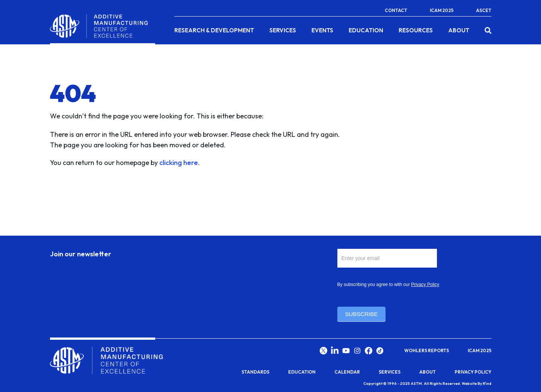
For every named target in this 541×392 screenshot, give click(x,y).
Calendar (347, 372)
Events (322, 30)
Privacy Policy (425, 285)
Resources (416, 30)
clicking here (179, 163)
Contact (396, 11)
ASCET (484, 11)
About (459, 30)
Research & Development (214, 30)
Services (283, 30)
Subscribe (362, 314)
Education (366, 30)
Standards (255, 372)
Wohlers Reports (427, 351)
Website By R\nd (477, 384)
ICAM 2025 (442, 11)
